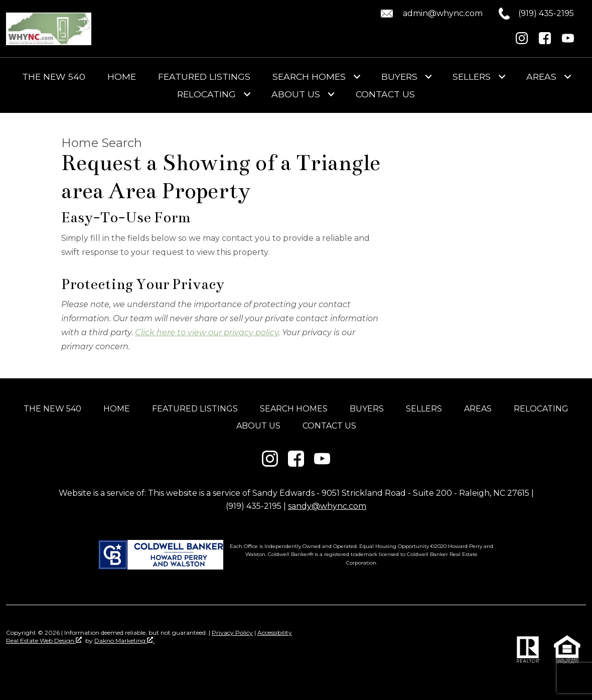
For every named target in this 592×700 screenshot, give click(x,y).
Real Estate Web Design (44, 641)
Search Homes (294, 409)
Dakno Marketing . (124, 641)
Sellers (424, 409)
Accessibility (275, 633)
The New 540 (54, 77)
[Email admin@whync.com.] (430, 14)
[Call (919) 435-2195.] (528, 14)
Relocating (541, 409)
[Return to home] (49, 29)
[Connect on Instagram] (522, 41)
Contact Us (385, 94)
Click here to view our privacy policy (207, 332)
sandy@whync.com (327, 506)
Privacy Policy (232, 633)
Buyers (367, 409)
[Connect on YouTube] (568, 41)
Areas (478, 409)
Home (122, 77)
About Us (258, 426)
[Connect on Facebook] (545, 41)
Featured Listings (204, 77)
